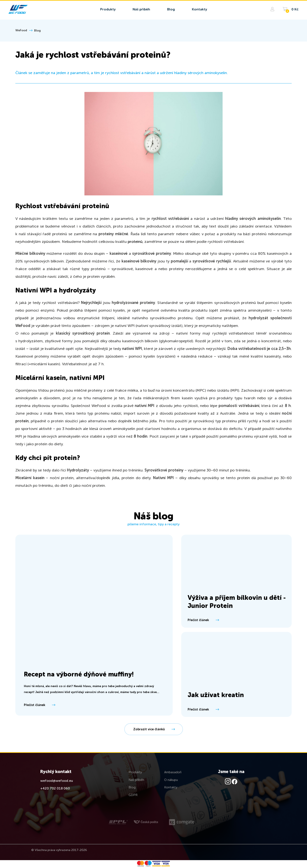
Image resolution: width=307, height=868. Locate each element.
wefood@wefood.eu (57, 781)
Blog (37, 31)
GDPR (133, 795)
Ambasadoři (173, 772)
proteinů (135, 242)
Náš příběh (136, 780)
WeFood (21, 30)
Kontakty (171, 787)
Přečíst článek (39, 705)
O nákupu (171, 780)
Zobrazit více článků (154, 729)
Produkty (135, 772)
